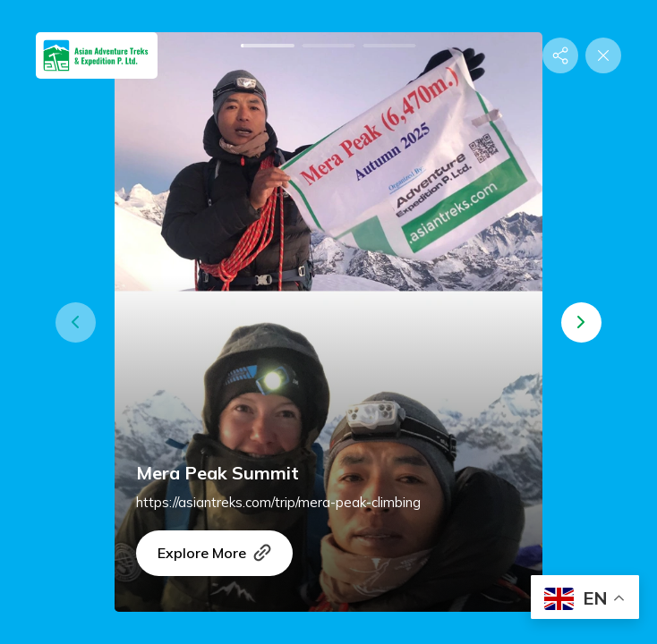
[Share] (560, 55)
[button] (76, 322)
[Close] (603, 55)
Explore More (214, 553)
